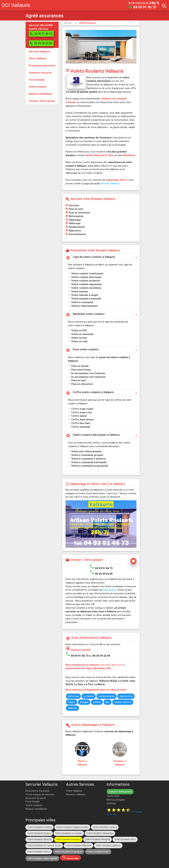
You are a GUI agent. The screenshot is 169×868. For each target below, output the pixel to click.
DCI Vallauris (16, 5)
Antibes (97, 702)
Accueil (68, 23)
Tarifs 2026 (113, 796)
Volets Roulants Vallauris (108, 845)
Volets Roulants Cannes (105, 827)
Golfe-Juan (73, 696)
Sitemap (111, 803)
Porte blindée (33, 802)
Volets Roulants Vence (39, 852)
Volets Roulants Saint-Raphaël (42, 858)
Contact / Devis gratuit (120, 792)
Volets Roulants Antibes (40, 827)
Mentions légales (116, 800)
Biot (108, 702)
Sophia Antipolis (106, 696)
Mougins (84, 702)
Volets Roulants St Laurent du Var (44, 845)
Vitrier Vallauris (74, 791)
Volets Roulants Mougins (98, 839)
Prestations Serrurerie (37, 791)
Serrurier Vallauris (110, 183)
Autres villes (70, 857)
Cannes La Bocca (123, 702)
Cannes (72, 702)
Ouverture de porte (36, 798)
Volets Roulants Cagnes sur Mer (72, 827)
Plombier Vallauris (76, 794)
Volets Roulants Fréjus (98, 852)
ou (100, 656)
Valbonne (72, 708)
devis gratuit (110, 590)
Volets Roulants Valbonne (78, 845)
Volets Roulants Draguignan (69, 852)
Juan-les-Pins (126, 696)
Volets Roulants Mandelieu (100, 833)
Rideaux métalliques (36, 809)
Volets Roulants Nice (125, 839)
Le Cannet (89, 696)
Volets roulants (34, 805)
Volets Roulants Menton (39, 839)
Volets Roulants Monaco (68, 839)
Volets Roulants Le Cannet (69, 833)
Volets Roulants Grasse (39, 833)
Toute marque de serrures (40, 794)
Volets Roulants (88, 23)
